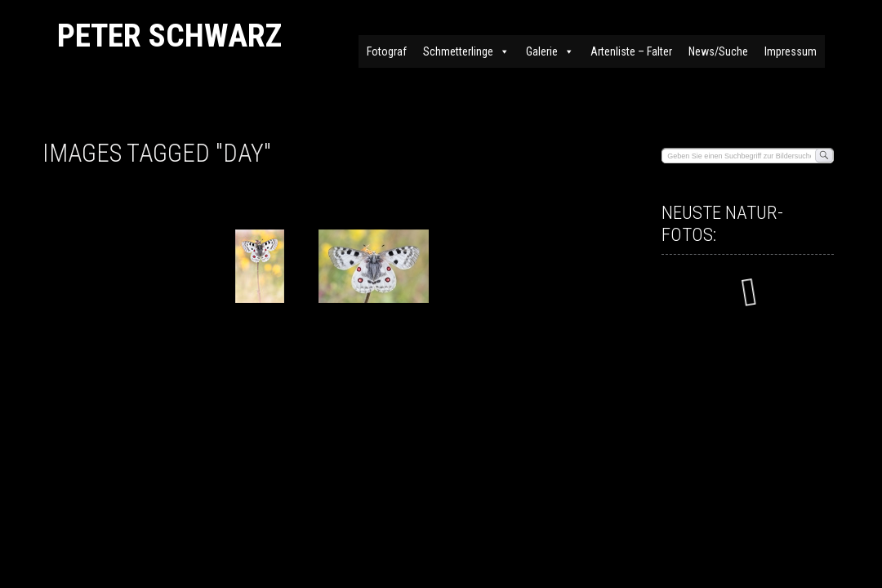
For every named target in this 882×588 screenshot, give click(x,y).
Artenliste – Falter (631, 51)
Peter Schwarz (169, 36)
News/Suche (718, 51)
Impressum (791, 51)
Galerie (550, 51)
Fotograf (387, 51)
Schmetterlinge (466, 51)
